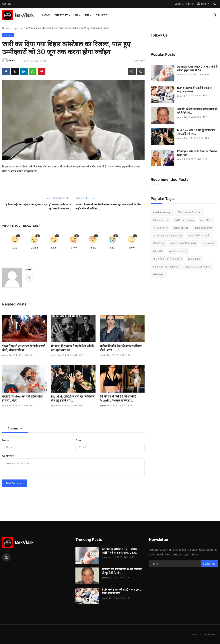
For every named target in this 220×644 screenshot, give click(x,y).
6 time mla (209, 243)
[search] (214, 15)
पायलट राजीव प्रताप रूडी (199, 236)
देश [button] (78, 15)
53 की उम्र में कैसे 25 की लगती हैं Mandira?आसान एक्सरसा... (118, 398)
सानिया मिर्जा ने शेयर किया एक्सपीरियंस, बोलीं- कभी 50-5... (121, 348)
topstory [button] (63, 15)
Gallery (101, 15)
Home (46, 15)
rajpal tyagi (194, 259)
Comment (8, 456)
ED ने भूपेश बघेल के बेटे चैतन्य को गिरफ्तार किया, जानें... (197, 153)
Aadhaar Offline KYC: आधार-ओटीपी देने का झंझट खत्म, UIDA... (197, 68)
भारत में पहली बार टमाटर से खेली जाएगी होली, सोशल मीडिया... (24, 348)
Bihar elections (161, 220)
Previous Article (59, 198)
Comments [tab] (15, 428)
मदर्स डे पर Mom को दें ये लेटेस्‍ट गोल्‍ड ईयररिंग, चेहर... (23, 398)
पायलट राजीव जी (160, 228)
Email (79, 440)
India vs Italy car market (198, 267)
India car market (203, 228)
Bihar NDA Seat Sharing (166, 267)
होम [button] (88, 15)
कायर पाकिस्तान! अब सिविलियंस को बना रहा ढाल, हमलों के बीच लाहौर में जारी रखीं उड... (108, 206)
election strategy (162, 212)
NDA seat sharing (185, 220)
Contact (6, 4)
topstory (17, 28)
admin (29, 269)
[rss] (6, 557)
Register (189, 4)
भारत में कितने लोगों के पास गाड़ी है (168, 259)
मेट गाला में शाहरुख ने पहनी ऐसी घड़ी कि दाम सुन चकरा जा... (73, 348)
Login (178, 4)
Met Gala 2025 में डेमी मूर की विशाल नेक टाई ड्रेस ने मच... (73, 398)
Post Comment (15, 483)
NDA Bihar (159, 243)
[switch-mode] (215, 4)
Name (6, 440)
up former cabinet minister (168, 236)
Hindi (202, 4)
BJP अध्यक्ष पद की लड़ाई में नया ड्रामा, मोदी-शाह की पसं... (195, 90)
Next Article (85, 198)
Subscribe (209, 564)
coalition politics (178, 251)
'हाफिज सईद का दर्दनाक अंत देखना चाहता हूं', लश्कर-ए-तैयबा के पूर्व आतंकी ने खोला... (38, 206)
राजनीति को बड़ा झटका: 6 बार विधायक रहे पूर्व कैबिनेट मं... (197, 111)
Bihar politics (181, 228)
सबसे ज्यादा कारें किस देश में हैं (184, 243)
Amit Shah (206, 220)
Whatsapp (159, 274)
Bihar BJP (158, 251)
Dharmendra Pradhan (189, 212)
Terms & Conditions (203, 634)
